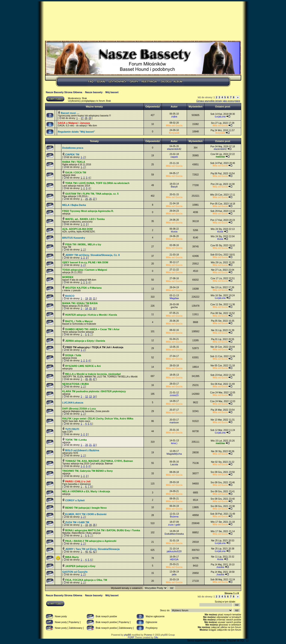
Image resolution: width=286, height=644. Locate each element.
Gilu (156, 637)
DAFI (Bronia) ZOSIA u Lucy (79, 409)
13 (90, 396)
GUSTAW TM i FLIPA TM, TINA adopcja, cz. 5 (92, 194)
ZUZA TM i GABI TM (77, 522)
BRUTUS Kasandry (74, 238)
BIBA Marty (72, 557)
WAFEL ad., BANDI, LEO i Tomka (85, 219)
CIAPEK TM (72, 154)
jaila (174, 574)
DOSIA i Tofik (73, 355)
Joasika (220, 567)
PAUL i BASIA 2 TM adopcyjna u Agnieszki (91, 541)
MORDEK (68, 277)
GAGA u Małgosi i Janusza (74, 123)
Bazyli (174, 187)
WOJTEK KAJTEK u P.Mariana (84, 288)
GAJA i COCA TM (76, 172)
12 (86, 396)
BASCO (70, 296)
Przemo (148, 635)
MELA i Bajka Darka (74, 205)
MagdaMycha (174, 454)
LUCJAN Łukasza (73, 403)
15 (90, 308)
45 (86, 379)
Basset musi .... (70, 113)
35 (94, 525)
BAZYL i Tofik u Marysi (79, 321)
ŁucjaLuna (220, 117)
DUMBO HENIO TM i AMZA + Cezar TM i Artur (93, 329)
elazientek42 (174, 149)
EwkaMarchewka (174, 534)
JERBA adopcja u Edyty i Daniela (85, 341)
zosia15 (174, 395)
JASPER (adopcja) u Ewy (80, 566)
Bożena (174, 516)
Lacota (174, 464)
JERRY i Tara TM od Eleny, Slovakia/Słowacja (93, 549)
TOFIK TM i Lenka (76, 440)
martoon (174, 422)
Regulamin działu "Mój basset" (77, 132)
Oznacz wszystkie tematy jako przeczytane (218, 101)
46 (90, 379)
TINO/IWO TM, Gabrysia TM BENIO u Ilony (88, 471)
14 (86, 308)
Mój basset (112, 92)
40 (86, 552)
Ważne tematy (94, 107)
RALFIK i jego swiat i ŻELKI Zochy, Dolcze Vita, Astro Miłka (98, 418)
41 (90, 552)
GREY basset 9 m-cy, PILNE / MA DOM (85, 262)
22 (94, 445)
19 (86, 298)
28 (86, 118)
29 (90, 118)
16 (94, 308)
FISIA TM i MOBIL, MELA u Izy (83, 244)
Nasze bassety (94, 92)
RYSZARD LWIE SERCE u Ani (83, 366)
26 (90, 199)
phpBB (127, 635)
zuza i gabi (174, 525)
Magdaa (174, 298)
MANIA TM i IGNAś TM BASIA (80, 303)
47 (94, 379)
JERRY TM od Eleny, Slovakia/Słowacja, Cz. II (93, 255)
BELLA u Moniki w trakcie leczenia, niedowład (93, 374)
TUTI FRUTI (72, 429)
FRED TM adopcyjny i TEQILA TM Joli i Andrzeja (94, 347)
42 (94, 552)
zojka (174, 116)
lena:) (174, 443)
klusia (174, 231)
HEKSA (174, 559)
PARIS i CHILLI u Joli (78, 481)
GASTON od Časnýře (75, 572)
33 (86, 525)
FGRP (131, 637)
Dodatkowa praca (73, 148)
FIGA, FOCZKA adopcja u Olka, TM (86, 580)
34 (90, 525)
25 (86, 199)
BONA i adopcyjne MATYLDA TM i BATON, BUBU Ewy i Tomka (103, 530)
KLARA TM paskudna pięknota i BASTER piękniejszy (94, 391)
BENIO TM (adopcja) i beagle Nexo (86, 508)
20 (90, 298)
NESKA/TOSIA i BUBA (76, 384)
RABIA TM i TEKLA (74, 162)
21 (94, 298)
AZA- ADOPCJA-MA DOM (78, 229)
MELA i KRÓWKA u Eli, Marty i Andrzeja (86, 491)
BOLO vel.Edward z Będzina (82, 450)
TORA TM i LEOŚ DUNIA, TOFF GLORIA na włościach (97, 183)
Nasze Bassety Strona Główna (64, 92)
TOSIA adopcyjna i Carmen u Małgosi (85, 270)
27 (82, 118)
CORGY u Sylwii (75, 500)
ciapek (174, 157)
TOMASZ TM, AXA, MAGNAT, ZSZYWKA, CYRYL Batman (99, 461)
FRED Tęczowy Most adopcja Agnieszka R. (88, 211)
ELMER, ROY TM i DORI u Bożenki (86, 514)
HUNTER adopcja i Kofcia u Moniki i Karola (91, 315)
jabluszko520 (174, 551)
